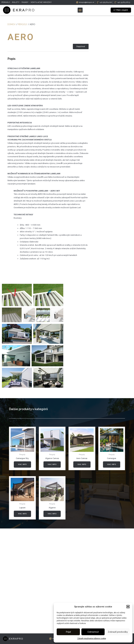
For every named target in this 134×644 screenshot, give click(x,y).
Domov (12, 24)
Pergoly (23, 24)
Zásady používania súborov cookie (92, 638)
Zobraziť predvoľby (118, 632)
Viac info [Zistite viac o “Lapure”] (22, 558)
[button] (128, 607)
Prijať (68, 632)
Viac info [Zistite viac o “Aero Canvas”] (82, 508)
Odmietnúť (93, 632)
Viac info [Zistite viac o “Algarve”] (52, 558)
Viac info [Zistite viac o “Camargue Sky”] (22, 508)
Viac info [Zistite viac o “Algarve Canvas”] (52, 508)
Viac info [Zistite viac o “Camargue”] (112, 508)
